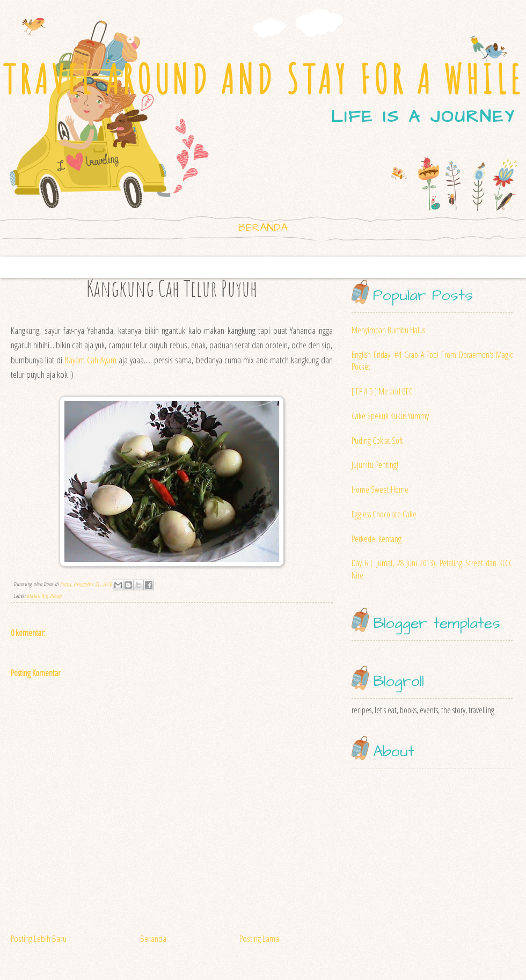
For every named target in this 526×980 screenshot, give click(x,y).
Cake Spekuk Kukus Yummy (390, 416)
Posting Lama (259, 938)
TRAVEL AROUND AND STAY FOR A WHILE (263, 79)
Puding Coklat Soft (377, 441)
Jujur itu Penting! (375, 465)
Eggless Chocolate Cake (384, 514)
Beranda (263, 228)
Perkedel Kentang (377, 539)
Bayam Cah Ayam (90, 360)
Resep (56, 596)
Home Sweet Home (380, 489)
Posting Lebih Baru (39, 938)
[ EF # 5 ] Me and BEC (382, 391)
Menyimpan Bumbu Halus (388, 330)
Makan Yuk (37, 596)
